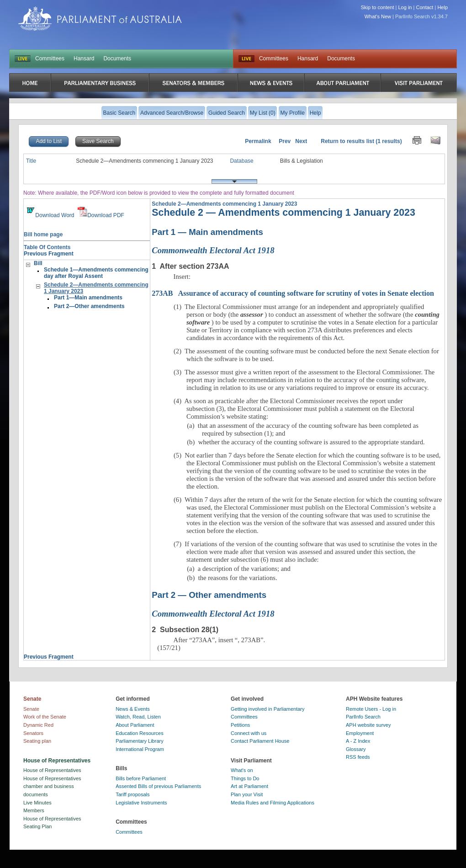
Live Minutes (37, 803)
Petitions (240, 725)
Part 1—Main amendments (88, 298)
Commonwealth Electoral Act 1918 (213, 250)
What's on (242, 770)
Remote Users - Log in (371, 709)
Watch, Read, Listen (138, 717)
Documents (117, 59)
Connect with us (249, 733)
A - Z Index (358, 741)
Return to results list (347, 141)
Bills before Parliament (141, 778)
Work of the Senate (45, 717)
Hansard (84, 59)
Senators (33, 733)
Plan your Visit (247, 794)
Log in (405, 7)
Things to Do (245, 778)
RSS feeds (358, 757)
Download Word (50, 215)
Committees (50, 59)
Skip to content (378, 7)
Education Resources (140, 733)
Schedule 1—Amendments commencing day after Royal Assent (96, 273)
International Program (140, 749)
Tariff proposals (132, 794)
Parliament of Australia (100, 19)
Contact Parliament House (260, 741)
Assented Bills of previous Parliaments (158, 786)
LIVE (23, 59)
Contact (424, 7)
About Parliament (135, 725)
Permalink (258, 141)
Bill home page (43, 234)
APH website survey (368, 725)
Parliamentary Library (140, 741)
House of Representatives (52, 770)
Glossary (356, 749)
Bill (38, 263)
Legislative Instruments (141, 803)
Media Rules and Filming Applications (273, 803)
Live (246, 59)
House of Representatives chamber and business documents (52, 786)
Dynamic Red (38, 725)
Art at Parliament (249, 786)
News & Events (133, 709)
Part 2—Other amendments (89, 306)
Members (34, 810)
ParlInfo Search (363, 717)
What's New (378, 16)
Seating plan (37, 741)
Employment (360, 733)
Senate (31, 709)
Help (442, 7)
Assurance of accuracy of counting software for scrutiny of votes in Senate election (293, 293)
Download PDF (101, 215)
